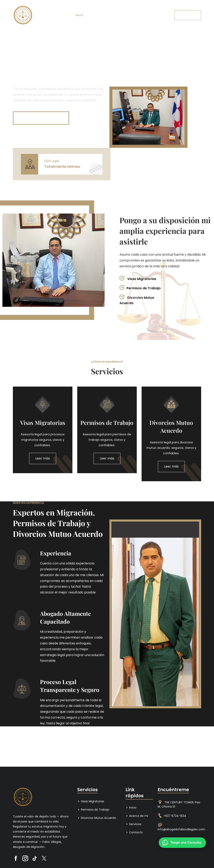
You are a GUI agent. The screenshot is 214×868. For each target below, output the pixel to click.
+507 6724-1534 (175, 816)
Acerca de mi (95, 15)
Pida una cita (188, 15)
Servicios (114, 15)
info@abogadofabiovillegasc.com (181, 829)
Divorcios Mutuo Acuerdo (97, 818)
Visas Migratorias (91, 801)
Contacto (130, 15)
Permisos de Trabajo (93, 810)
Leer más (43, 458)
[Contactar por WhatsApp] (182, 843)
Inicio (79, 15)
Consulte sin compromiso (42, 118)
